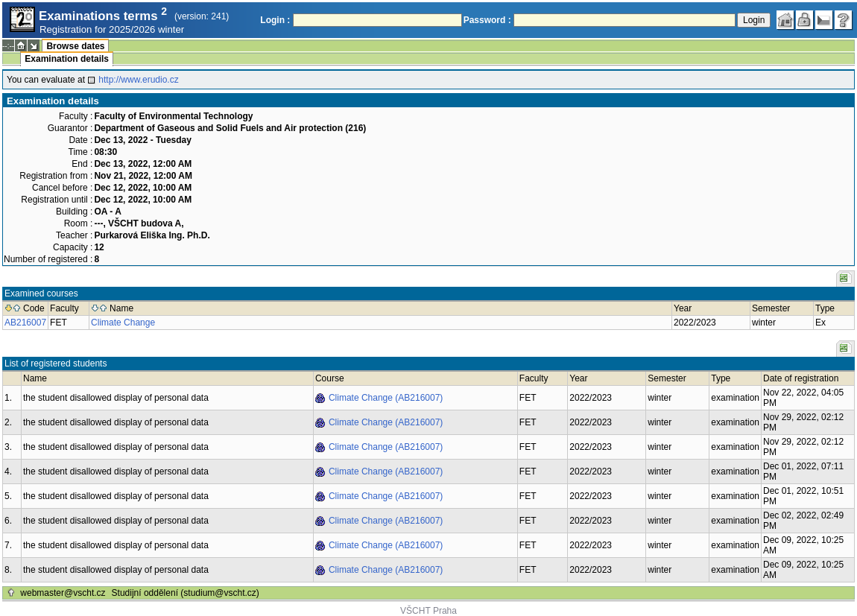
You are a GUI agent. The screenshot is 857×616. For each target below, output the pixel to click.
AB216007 (25, 323)
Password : (487, 20)
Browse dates (75, 46)
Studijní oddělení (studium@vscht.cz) (186, 593)
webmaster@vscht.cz (63, 593)
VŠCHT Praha (428, 611)
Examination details (67, 59)
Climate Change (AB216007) (386, 398)
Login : (275, 20)
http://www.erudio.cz (138, 80)
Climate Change (123, 323)
